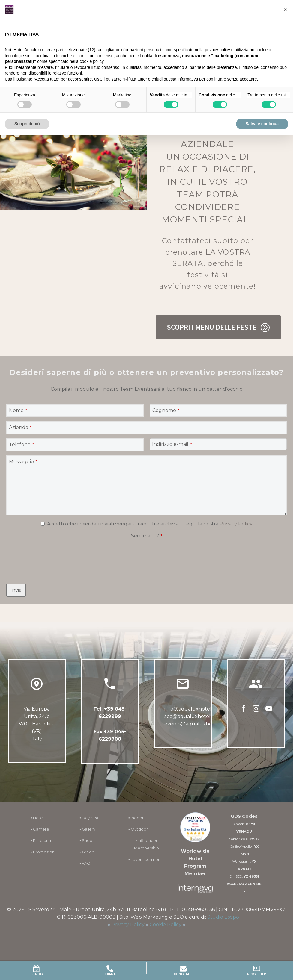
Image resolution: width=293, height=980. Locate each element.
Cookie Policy (166, 924)
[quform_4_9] (146, 428)
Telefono (21, 444)
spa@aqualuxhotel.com (193, 717)
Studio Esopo (223, 917)
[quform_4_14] (218, 444)
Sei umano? (147, 536)
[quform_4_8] (218, 411)
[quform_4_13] (75, 445)
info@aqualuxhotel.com (194, 709)
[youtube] (269, 711)
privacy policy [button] (217, 50)
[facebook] (244, 711)
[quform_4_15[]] (43, 524)
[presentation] (52, 552)
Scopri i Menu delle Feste (218, 327)
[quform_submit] (16, 590)
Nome (18, 410)
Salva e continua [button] (262, 124)
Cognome (166, 410)
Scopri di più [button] (27, 124)
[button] (285, 10)
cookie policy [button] (92, 61)
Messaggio (23, 462)
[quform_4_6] (146, 485)
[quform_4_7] (75, 411)
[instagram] (256, 711)
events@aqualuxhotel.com (197, 724)
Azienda (20, 427)
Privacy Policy (236, 524)
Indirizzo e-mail (172, 444)
